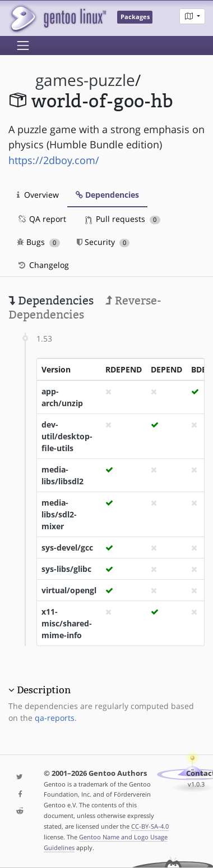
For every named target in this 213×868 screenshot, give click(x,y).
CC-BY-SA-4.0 (150, 826)
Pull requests (123, 219)
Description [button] (44, 690)
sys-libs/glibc (66, 569)
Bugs (38, 242)
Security (103, 242)
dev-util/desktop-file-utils (67, 436)
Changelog (43, 265)
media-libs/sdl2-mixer (59, 514)
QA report (41, 219)
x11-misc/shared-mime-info (67, 623)
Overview (38, 195)
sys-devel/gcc (67, 547)
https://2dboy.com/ (54, 160)
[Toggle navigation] (23, 46)
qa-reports (55, 718)
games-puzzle (85, 80)
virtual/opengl (69, 590)
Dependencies (107, 195)
